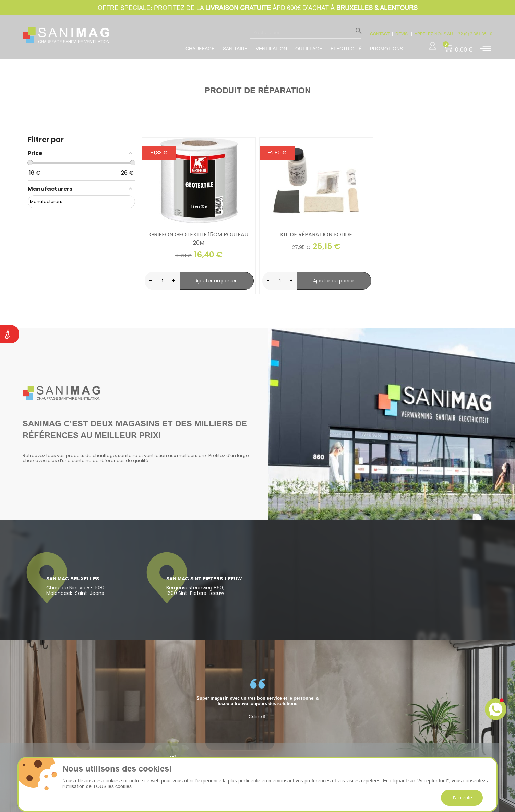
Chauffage (200, 49)
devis (402, 34)
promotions (386, 49)
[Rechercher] (306, 32)
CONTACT (380, 34)
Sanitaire (235, 49)
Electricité (346, 49)
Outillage (309, 49)
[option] (257, 699)
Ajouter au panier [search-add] (216, 281)
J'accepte (462, 798)
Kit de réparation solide (316, 234)
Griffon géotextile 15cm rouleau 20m (199, 239)
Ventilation (271, 49)
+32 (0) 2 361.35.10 (474, 34)
